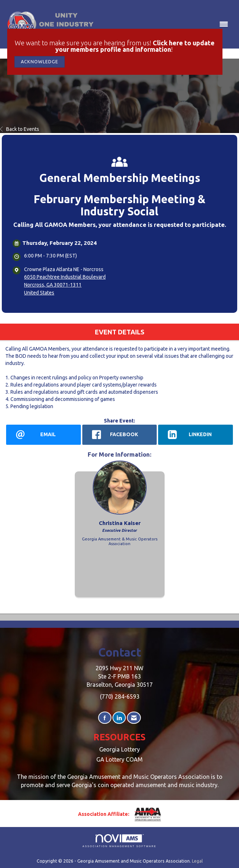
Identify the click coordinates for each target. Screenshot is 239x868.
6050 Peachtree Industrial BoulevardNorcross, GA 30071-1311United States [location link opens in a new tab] (65, 285)
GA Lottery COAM (119, 759)
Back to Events (20, 129)
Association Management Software (120, 841)
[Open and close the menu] (164, 24)
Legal (197, 861)
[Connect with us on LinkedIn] (119, 718)
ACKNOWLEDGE (40, 61)
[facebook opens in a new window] (120, 435)
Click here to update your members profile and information (135, 46)
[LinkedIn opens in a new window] (196, 435)
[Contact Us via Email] (134, 718)
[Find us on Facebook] (105, 718)
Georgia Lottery (119, 749)
